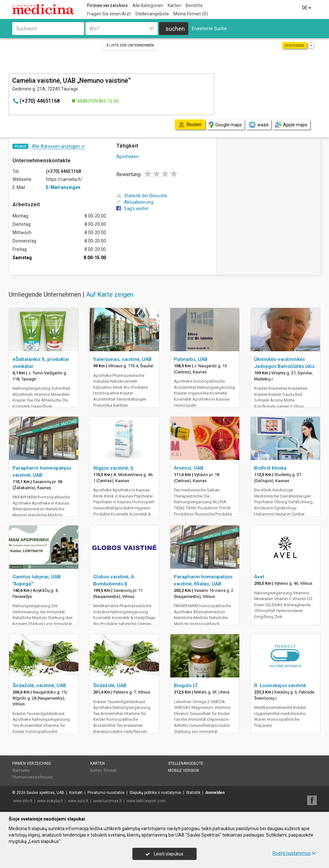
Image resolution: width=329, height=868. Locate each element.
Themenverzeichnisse (32, 777)
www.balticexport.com (146, 801)
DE (307, 8)
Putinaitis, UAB (191, 359)
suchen (175, 29)
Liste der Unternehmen (130, 45)
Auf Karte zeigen (110, 294)
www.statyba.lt (50, 801)
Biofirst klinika (270, 468)
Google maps (225, 125)
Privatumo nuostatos (106, 793)
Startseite (21, 770)
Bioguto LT (186, 685)
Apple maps (291, 125)
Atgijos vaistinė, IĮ (113, 468)
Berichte (194, 5)
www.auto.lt (78, 801)
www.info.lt (23, 801)
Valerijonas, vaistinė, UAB (122, 359)
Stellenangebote (152, 14)
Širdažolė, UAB (110, 685)
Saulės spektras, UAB (45, 793)
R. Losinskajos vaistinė (280, 685)
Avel (259, 577)
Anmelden (215, 793)
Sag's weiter (133, 208)
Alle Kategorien (148, 5)
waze (258, 125)
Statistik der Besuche (142, 196)
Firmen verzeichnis (107, 5)
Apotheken (128, 157)
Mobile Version (183, 770)
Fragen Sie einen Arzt (109, 14)
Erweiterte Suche (209, 29)
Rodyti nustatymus (294, 853)
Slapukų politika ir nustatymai (155, 793)
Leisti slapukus (164, 854)
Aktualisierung (135, 202)
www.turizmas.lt (107, 801)
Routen (110, 770)
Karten (174, 5)
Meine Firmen (191, 14)
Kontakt (76, 793)
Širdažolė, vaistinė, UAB (39, 685)
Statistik (193, 793)
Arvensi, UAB (189, 468)
